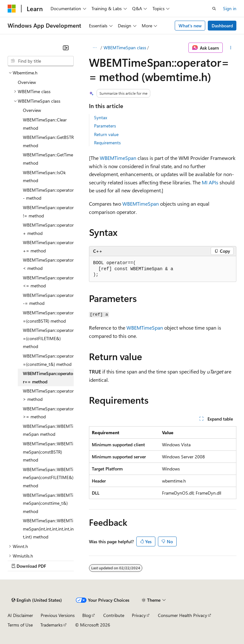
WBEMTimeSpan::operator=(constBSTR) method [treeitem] (48, 317)
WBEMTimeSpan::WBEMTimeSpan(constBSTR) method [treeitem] (48, 452)
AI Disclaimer (20, 615)
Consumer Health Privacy (183, 615)
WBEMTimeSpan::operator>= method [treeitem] (48, 413)
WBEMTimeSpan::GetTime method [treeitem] (48, 159)
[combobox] (41, 61)
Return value (106, 134)
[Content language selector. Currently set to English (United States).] (37, 600)
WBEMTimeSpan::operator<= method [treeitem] (48, 282)
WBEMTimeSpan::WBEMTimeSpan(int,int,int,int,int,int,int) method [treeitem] (48, 529)
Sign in (230, 8)
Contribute (114, 615)
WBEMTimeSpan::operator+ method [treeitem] (48, 229)
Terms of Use (20, 625)
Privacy (139, 615)
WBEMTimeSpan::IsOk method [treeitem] (44, 177)
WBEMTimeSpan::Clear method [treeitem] (45, 124)
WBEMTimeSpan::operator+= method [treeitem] (48, 247)
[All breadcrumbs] (95, 48)
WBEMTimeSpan (118, 158)
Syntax (101, 117)
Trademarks (51, 625)
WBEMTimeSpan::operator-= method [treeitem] (48, 299)
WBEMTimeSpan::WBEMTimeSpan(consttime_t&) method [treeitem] (48, 503)
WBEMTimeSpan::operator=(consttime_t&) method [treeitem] (48, 360)
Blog (87, 615)
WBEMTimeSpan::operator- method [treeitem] (48, 194)
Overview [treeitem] (27, 82)
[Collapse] (66, 48)
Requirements (107, 143)
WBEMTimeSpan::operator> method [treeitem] (48, 395)
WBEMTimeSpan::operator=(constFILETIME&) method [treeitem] (48, 338)
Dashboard (222, 26)
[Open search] (214, 9)
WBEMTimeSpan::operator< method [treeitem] (48, 264)
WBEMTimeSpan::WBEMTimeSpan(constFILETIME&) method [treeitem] (48, 477)
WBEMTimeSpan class (125, 48)
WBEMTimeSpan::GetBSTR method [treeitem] (48, 141)
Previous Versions (58, 615)
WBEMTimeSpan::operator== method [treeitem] (48, 377)
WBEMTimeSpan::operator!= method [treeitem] (48, 212)
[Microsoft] (12, 9)
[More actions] (231, 48)
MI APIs (210, 182)
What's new (190, 26)
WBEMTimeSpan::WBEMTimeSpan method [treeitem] (48, 430)
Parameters (105, 126)
